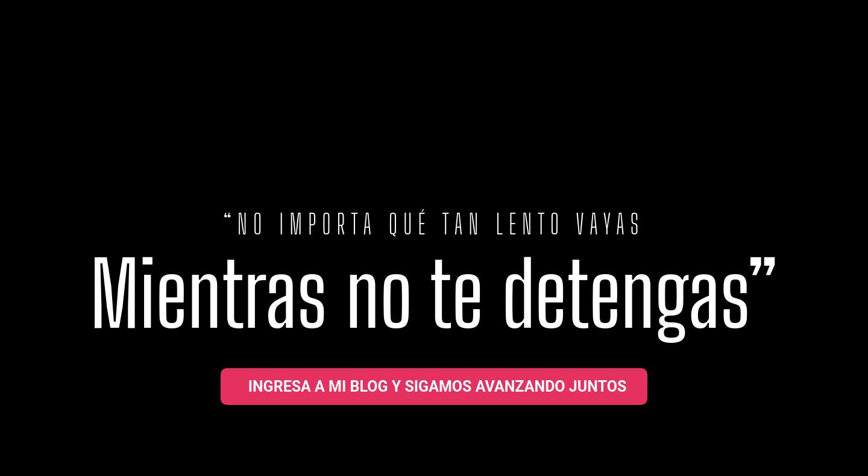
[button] (434, 387)
